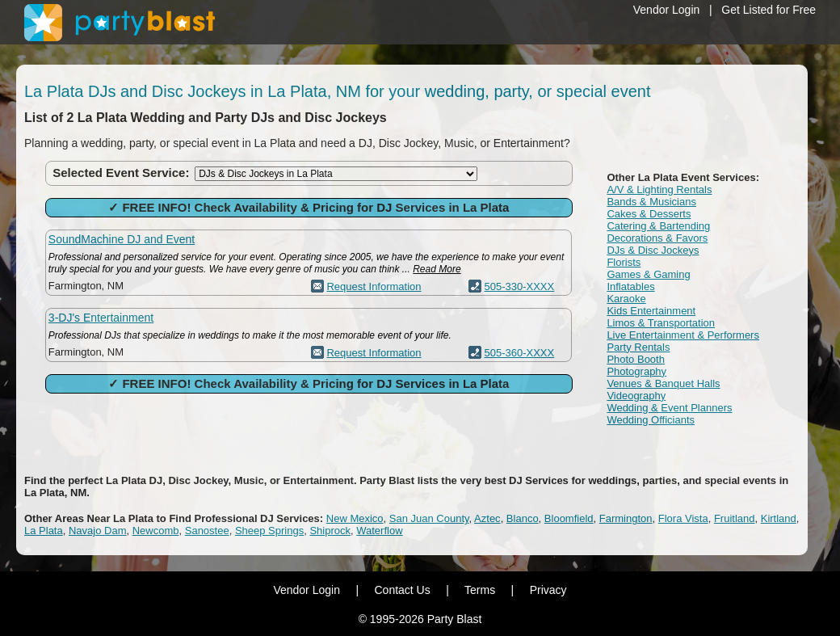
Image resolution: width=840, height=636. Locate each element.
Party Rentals (638, 347)
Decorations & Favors (657, 238)
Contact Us (402, 590)
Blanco (523, 518)
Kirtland (779, 518)
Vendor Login (667, 10)
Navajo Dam (98, 531)
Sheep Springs (269, 531)
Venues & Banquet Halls (663, 383)
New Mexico (355, 518)
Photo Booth (636, 359)
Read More (437, 269)
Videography (636, 396)
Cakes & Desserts (649, 214)
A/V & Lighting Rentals (659, 190)
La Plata (44, 531)
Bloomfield (569, 518)
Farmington (626, 518)
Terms (480, 590)
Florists (624, 262)
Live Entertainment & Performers (683, 335)
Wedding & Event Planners (669, 408)
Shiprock (330, 531)
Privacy (548, 590)
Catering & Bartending (658, 226)
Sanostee (207, 531)
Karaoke (626, 299)
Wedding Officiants (651, 420)
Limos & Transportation (661, 323)
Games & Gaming (648, 274)
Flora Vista (683, 518)
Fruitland (735, 518)
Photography (636, 371)
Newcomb (156, 531)
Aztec (487, 518)
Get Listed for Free (769, 10)
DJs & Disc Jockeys (653, 250)
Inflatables (630, 286)
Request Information (374, 286)
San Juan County (429, 518)
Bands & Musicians (651, 202)
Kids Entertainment (651, 311)
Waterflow (379, 531)
